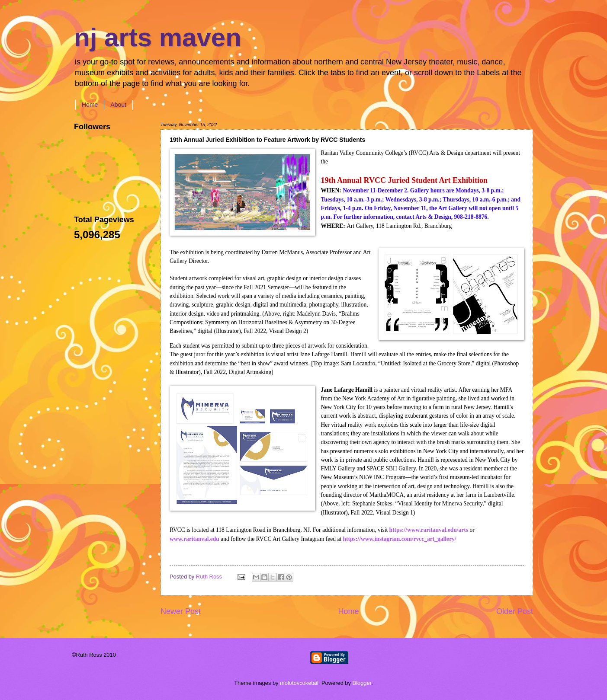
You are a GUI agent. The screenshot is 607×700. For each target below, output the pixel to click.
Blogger (362, 683)
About (118, 105)
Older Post (515, 611)
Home (90, 105)
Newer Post (181, 611)
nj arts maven (158, 37)
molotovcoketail (299, 683)
